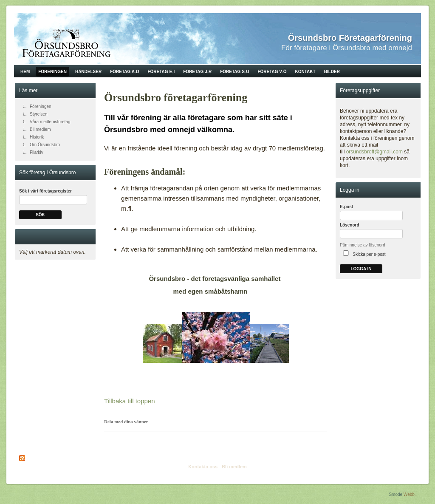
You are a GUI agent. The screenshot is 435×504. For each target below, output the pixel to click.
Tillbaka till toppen (130, 401)
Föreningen (52, 72)
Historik (37, 137)
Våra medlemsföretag (50, 122)
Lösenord (350, 225)
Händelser (88, 72)
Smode (395, 494)
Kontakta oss (203, 467)
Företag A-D (124, 72)
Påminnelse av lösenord (363, 245)
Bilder (332, 72)
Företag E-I (161, 72)
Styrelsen (39, 114)
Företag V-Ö (272, 72)
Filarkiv (37, 152)
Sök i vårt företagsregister (45, 191)
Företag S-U (234, 72)
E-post (346, 207)
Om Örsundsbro (45, 145)
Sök (40, 215)
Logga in (361, 269)
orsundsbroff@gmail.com (374, 152)
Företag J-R (197, 72)
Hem (25, 72)
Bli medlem (40, 129)
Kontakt (305, 72)
